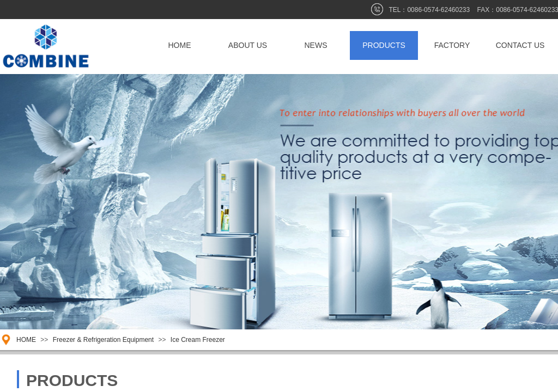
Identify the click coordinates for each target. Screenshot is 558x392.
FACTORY (452, 45)
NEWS (316, 45)
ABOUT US (248, 45)
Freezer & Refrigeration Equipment (104, 340)
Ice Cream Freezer (198, 340)
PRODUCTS (384, 45)
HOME (180, 45)
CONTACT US (520, 45)
